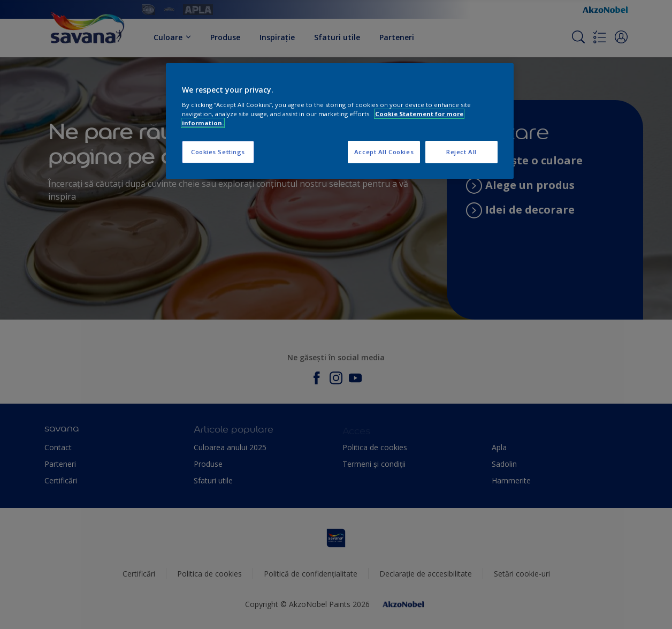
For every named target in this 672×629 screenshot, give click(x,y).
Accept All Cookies (384, 152)
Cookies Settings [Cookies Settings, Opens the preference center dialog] (218, 152)
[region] (340, 121)
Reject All (461, 152)
